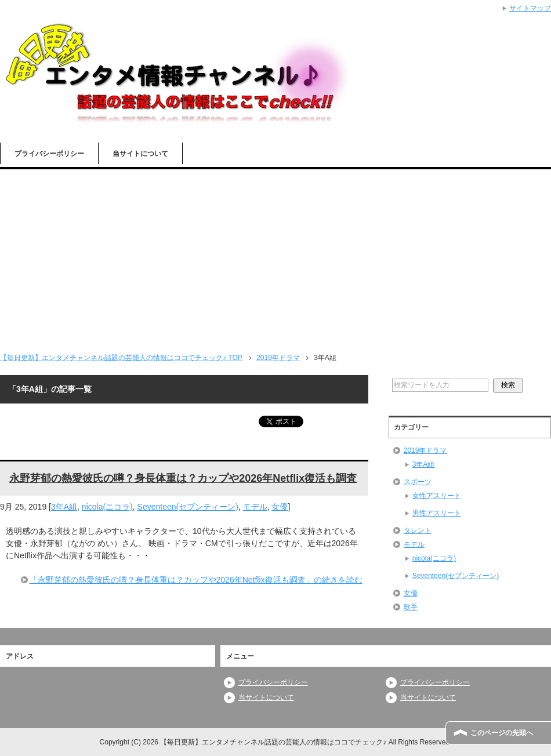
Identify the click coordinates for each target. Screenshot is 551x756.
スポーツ (418, 482)
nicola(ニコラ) (107, 507)
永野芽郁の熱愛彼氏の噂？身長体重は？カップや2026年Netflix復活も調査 (183, 478)
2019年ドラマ (425, 450)
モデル (255, 507)
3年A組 (64, 507)
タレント (418, 530)
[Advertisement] (275, 256)
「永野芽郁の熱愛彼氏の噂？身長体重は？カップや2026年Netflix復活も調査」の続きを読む (196, 580)
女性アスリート (437, 496)
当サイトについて (140, 154)
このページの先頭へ (502, 733)
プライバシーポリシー (49, 154)
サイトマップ (530, 8)
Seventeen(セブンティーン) (188, 507)
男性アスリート (437, 513)
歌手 (411, 607)
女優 (280, 507)
